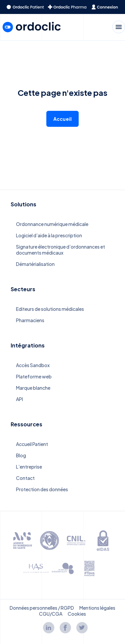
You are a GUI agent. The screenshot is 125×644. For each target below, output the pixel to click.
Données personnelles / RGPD (42, 608)
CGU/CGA (51, 614)
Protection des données (42, 489)
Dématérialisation (35, 264)
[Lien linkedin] (49, 628)
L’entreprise (29, 467)
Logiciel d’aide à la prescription (49, 235)
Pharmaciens (30, 320)
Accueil (62, 119)
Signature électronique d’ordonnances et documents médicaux (60, 250)
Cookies (77, 614)
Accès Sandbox (33, 365)
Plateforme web (34, 376)
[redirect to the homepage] (25, 7)
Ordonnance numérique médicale (52, 224)
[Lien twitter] (82, 628)
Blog (21, 455)
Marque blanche (33, 388)
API (19, 399)
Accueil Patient (32, 444)
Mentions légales (97, 608)
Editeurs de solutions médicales (50, 309)
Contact (25, 478)
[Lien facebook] (65, 628)
